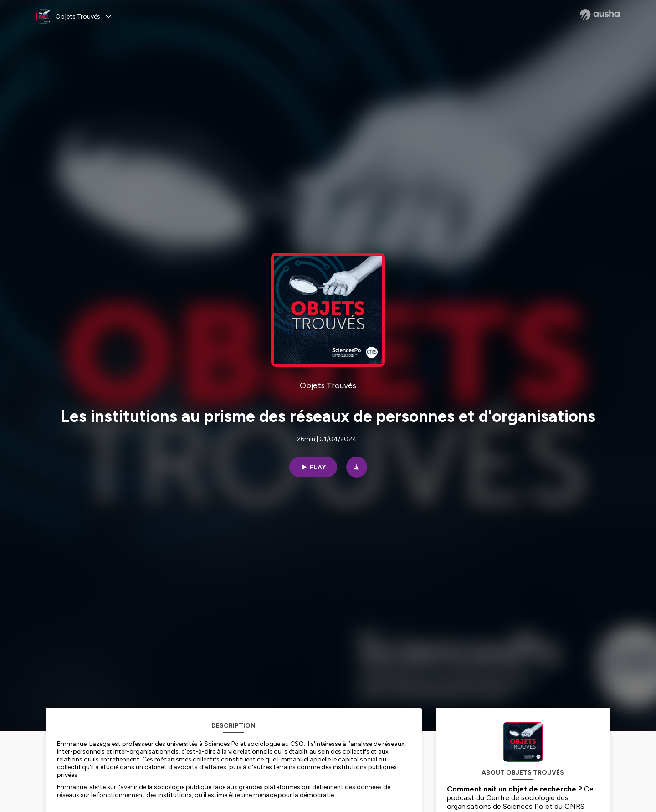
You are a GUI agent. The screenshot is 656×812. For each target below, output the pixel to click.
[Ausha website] (600, 15)
